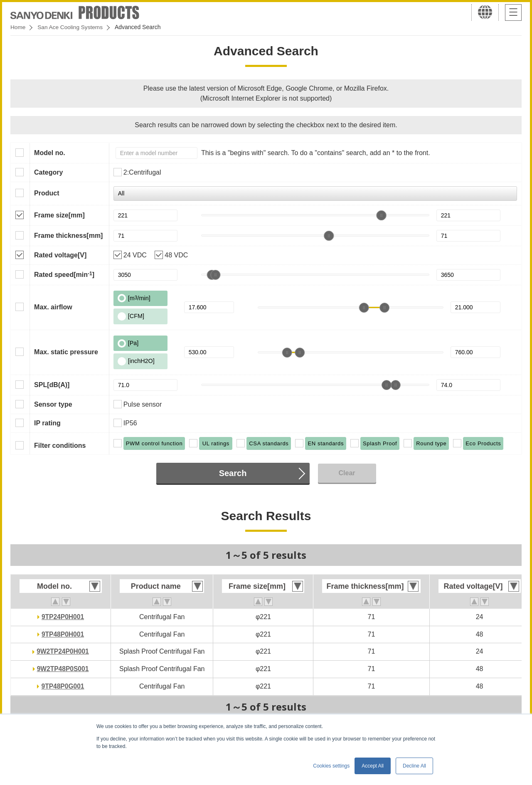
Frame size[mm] (59, 215)
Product (47, 193)
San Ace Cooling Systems (71, 27)
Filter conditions (60, 446)
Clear (347, 473)
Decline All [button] (414, 766)
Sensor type (53, 404)
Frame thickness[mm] (68, 236)
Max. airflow (53, 307)
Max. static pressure (66, 352)
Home (18, 27)
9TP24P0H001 (63, 617)
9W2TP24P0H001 (63, 651)
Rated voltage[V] (60, 255)
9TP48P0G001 (63, 686)
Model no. (50, 153)
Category (48, 172)
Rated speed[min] (64, 274)
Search (233, 473)
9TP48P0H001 (63, 634)
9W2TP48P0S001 (63, 669)
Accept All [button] (373, 766)
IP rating (47, 423)
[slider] (381, 215)
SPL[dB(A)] (52, 385)
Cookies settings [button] (331, 766)
